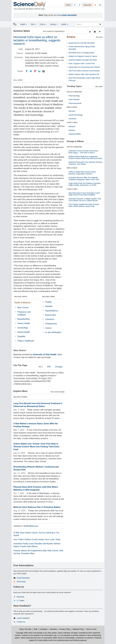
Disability (21, 336)
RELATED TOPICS (21, 297)
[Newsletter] (100, 5)
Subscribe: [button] (87, 5)
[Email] (43, 71)
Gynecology (23, 328)
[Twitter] (31, 71)
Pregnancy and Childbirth (24, 313)
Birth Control (23, 308)
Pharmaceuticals (75, 103)
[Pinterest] (35, 71)
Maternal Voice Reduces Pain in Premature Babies (37, 507)
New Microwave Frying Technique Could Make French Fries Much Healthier (84, 194)
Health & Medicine (22, 303)
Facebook (21, 597)
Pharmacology (74, 96)
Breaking (71, 37)
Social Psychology (76, 115)
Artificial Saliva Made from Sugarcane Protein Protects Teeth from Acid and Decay (85, 157)
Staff (35, 629)
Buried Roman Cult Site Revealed (82, 43)
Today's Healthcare (26, 341)
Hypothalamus (52, 311)
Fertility (48, 302)
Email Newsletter (23, 578)
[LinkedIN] (39, 71)
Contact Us (21, 622)
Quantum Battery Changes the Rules (83, 60)
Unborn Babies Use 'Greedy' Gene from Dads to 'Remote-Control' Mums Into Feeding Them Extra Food (36, 447)
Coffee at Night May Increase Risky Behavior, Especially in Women (82, 173)
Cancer (48, 328)
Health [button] (24, 24)
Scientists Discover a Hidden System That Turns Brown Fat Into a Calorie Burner (85, 200)
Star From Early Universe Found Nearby (84, 71)
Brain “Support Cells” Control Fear (82, 63)
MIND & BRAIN (72, 107)
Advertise (53, 629)
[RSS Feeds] (95, 5)
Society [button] (54, 24)
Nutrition (49, 306)
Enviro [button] (43, 24)
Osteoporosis (51, 324)
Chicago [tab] (59, 367)
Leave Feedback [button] (23, 618)
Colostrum (50, 319)
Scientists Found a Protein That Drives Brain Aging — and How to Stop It (83, 152)
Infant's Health (24, 323)
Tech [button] (33, 24)
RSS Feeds (21, 582)
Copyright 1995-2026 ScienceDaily (29, 633)
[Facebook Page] (75, 5)
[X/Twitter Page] (80, 5)
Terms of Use (91, 629)
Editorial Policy (78, 629)
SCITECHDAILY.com (31, 526)
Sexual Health (24, 332)
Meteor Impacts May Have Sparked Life (84, 74)
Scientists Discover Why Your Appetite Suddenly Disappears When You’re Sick (84, 178)
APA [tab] (49, 367)
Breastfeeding (23, 319)
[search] (100, 24)
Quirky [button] (65, 24)
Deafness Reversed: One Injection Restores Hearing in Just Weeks (86, 163)
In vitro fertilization (53, 332)
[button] (90, 32)
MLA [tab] (41, 367)
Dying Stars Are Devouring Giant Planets (84, 67)
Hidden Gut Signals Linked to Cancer (83, 56)
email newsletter (69, 15)
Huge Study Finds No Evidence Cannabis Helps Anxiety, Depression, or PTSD (85, 184)
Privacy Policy (65, 629)
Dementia (72, 119)
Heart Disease (74, 99)
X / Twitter (21, 601)
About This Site (25, 629)
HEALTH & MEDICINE (74, 92)
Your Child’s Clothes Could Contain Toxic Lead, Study (37, 539)
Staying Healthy (75, 134)
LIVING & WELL (72, 123)
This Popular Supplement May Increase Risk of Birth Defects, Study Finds (84, 205)
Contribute (44, 629)
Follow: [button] (68, 5)
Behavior (72, 111)
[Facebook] (27, 71)
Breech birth (51, 315)
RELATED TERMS (49, 297)
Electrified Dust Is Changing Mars (82, 53)
